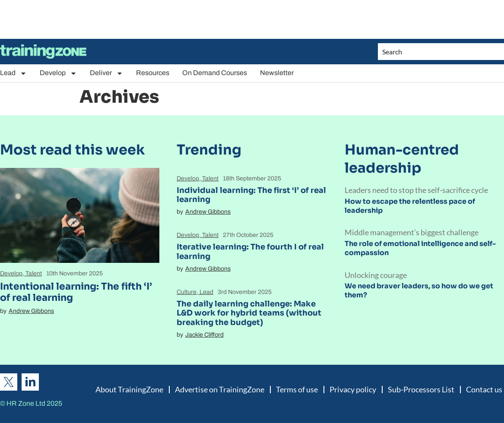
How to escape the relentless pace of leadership (410, 206)
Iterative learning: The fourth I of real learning (250, 252)
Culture (187, 292)
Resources (153, 73)
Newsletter (277, 73)
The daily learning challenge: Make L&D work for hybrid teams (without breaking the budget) (249, 313)
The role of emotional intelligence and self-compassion (420, 248)
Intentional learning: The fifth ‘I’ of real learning (76, 292)
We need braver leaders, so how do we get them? (419, 290)
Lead (13, 73)
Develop (58, 73)
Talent (34, 273)
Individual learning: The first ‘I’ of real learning (251, 195)
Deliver (106, 73)
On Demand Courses (215, 73)
